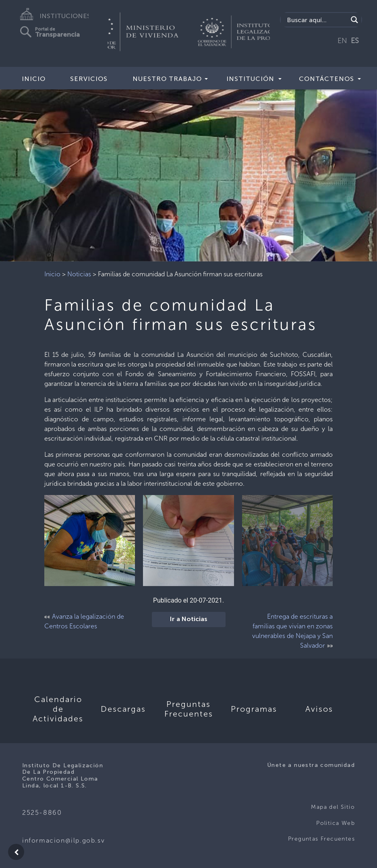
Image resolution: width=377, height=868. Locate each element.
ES (355, 41)
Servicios (89, 79)
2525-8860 (42, 813)
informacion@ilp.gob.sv (63, 841)
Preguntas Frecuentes (321, 839)
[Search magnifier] (354, 20)
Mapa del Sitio (333, 807)
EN (342, 41)
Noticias (79, 274)
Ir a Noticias (189, 619)
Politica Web (336, 823)
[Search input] (316, 20)
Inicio (34, 79)
